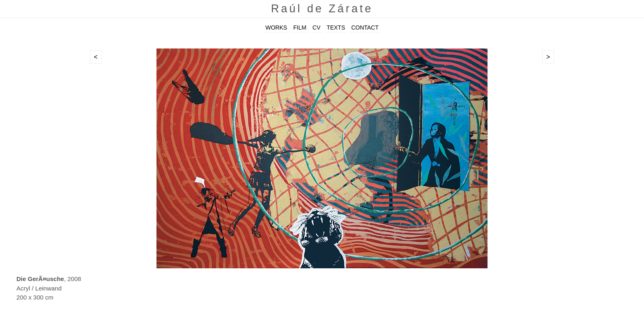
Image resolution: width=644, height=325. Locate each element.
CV (316, 28)
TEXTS (336, 28)
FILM (300, 28)
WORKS (276, 28)
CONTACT (365, 28)
